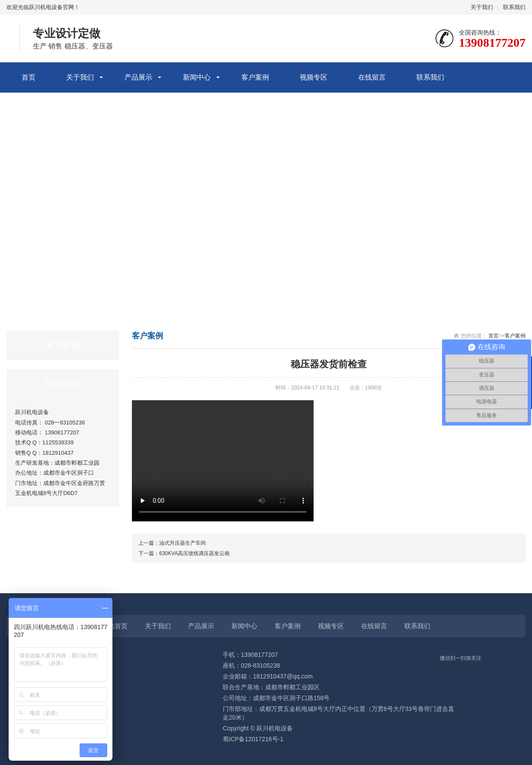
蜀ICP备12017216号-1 (253, 739)
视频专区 (314, 77)
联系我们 (514, 7)
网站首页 (115, 626)
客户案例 (255, 77)
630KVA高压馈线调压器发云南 (194, 553)
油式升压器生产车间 (183, 543)
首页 (29, 77)
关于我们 (482, 7)
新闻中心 (197, 77)
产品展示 (138, 77)
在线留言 (372, 77)
